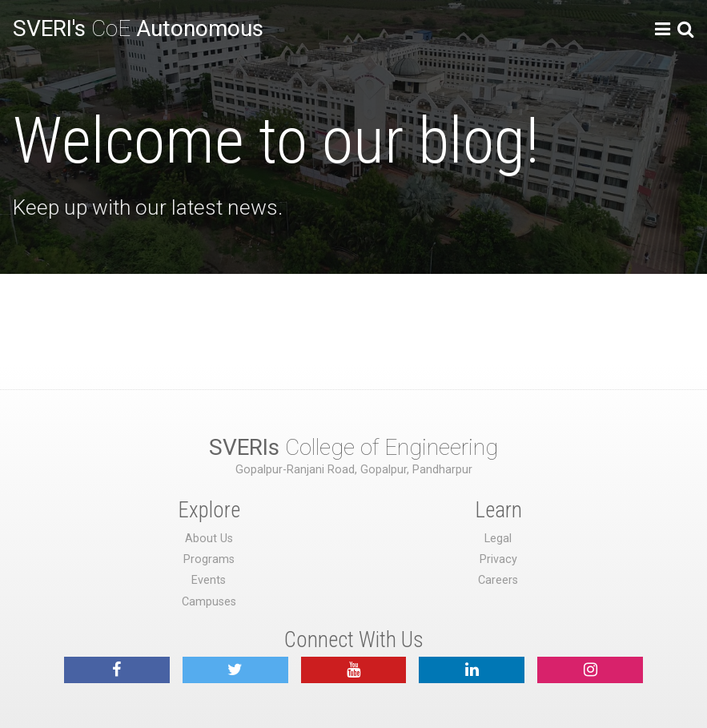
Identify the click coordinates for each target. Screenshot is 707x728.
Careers (498, 580)
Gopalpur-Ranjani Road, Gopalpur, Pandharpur (354, 470)
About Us (209, 539)
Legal (498, 539)
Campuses (209, 602)
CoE (138, 28)
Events (209, 580)
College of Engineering (353, 447)
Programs (209, 559)
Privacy (498, 559)
